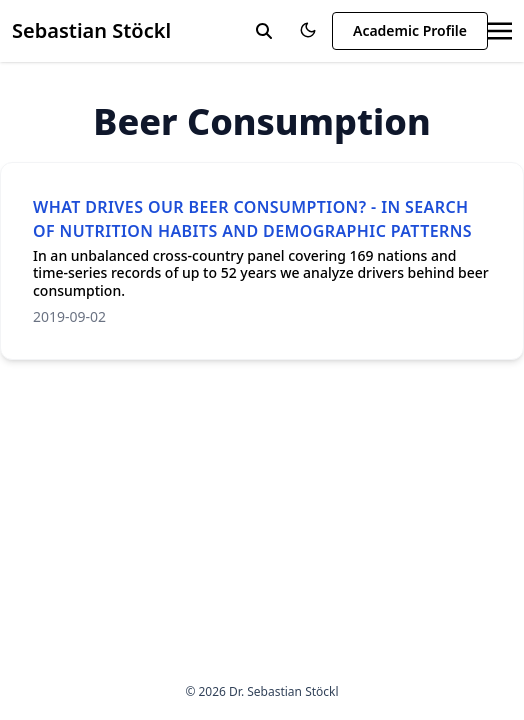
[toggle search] (264, 31)
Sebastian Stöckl (91, 30)
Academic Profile (410, 30)
